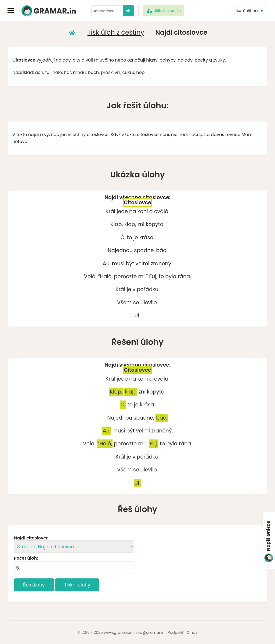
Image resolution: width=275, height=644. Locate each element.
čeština (247, 11)
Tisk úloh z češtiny (116, 32)
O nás (192, 632)
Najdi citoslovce (31, 538)
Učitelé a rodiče (163, 11)
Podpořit (176, 632)
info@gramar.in (150, 632)
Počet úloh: (26, 558)
